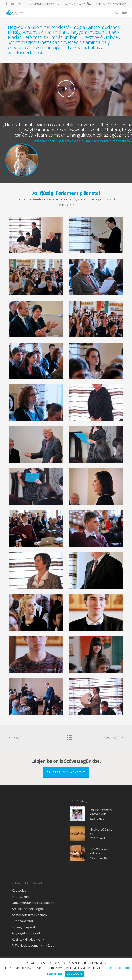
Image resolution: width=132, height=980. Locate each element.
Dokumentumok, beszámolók (33, 903)
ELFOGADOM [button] (74, 974)
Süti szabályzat (22, 921)
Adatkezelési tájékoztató (29, 915)
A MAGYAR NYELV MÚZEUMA (111, 4)
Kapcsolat (19, 891)
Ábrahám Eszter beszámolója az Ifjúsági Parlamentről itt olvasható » (83, 141)
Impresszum (21, 897)
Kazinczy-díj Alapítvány (28, 939)
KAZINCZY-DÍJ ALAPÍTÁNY (78, 4)
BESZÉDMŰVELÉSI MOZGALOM (43, 4)
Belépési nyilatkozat (66, 772)
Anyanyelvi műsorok (26, 933)
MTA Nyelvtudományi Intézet (33, 945)
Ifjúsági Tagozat (24, 927)
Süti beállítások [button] (112, 968)
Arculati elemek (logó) (27, 909)
